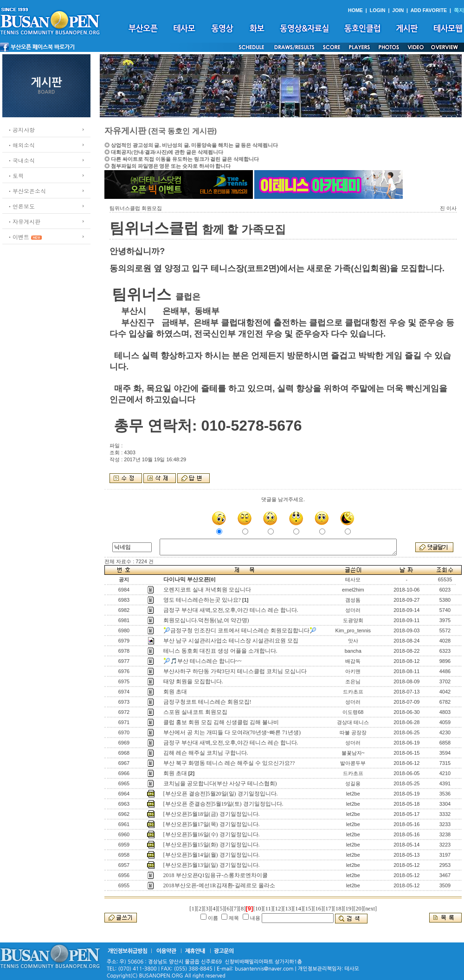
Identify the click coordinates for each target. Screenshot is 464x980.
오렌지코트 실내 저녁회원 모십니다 (207, 590)
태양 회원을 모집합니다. (193, 681)
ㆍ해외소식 (21, 145)
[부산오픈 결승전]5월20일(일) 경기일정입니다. (221, 794)
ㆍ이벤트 (18, 237)
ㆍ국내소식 (21, 160)
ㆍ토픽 (15, 175)
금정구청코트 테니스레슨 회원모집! (207, 702)
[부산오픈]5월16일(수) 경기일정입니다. (212, 834)
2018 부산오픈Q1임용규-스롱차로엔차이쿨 (216, 875)
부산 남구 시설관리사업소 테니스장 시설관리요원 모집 (231, 641)
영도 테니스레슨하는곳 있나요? (202, 600)
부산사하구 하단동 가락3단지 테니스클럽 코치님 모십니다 (235, 671)
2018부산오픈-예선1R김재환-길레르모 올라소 (219, 885)
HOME (355, 10)
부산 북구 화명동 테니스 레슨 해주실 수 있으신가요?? (229, 763)
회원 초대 (175, 692)
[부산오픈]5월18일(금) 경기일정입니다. (212, 814)
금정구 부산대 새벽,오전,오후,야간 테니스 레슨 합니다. (231, 610)
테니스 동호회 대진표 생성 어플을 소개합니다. (220, 651)
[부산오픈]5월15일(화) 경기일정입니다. (212, 845)
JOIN (398, 10)
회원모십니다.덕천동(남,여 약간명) (206, 620)
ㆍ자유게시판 (24, 221)
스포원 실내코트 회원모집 (195, 712)
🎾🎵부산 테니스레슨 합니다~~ (203, 661)
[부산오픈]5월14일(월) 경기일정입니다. (212, 855)
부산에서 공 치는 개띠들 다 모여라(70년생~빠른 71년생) (232, 732)
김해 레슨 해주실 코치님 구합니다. (206, 753)
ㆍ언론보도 (21, 206)
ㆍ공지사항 (21, 130)
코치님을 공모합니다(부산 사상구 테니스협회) (220, 783)
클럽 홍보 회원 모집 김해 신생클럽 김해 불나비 (221, 722)
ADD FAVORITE (429, 10)
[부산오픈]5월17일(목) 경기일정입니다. (212, 824)
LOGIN (378, 10)
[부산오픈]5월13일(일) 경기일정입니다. (212, 865)
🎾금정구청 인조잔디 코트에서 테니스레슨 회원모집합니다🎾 (240, 630)
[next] (370, 909)
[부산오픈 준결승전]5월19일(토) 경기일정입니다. (223, 804)
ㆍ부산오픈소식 (26, 191)
